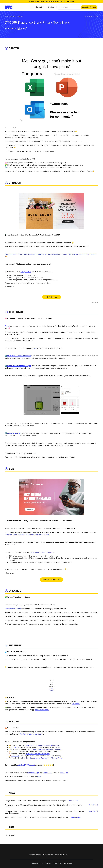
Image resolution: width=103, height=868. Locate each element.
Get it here (76, 704)
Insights (39, 855)
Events (57, 855)
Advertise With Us (48, 855)
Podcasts (32, 855)
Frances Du (48, 773)
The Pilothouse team (13, 609)
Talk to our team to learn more (31, 734)
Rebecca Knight (33, 773)
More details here (42, 710)
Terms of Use (68, 863)
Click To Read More (52, 297)
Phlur (7, 326)
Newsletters (64, 855)
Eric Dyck (64, 773)
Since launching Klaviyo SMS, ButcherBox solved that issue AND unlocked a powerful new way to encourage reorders (51, 254)
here (39, 776)
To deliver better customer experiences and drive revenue (27, 535)
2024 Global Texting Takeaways (42, 552)
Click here (51, 689)
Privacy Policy (57, 863)
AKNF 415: (15, 747)
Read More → (74, 801)
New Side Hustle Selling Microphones (47, 749)
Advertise (50, 7)
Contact (48, 863)
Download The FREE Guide (51, 580)
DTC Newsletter (10, 16)
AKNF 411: (15, 756)
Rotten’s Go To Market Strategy (38, 754)
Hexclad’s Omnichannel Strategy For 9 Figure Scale (42, 758)
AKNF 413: (15, 752)
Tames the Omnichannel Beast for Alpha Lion (42, 745)
